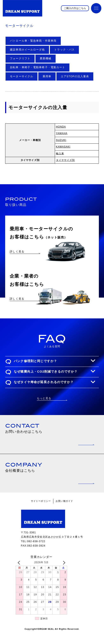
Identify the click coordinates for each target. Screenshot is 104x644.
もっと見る (44, 409)
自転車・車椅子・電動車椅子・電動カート (37, 67)
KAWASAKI (63, 147)
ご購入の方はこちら (75, 8)
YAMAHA (62, 133)
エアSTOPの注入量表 (75, 76)
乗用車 (47, 76)
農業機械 (46, 59)
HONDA (61, 127)
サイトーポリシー (41, 512)
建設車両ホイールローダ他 (27, 50)
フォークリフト (20, 59)
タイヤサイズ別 (65, 160)
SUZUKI (61, 140)
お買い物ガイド (64, 512)
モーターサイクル (22, 76)
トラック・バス (64, 50)
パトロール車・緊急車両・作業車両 (33, 41)
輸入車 (60, 154)
